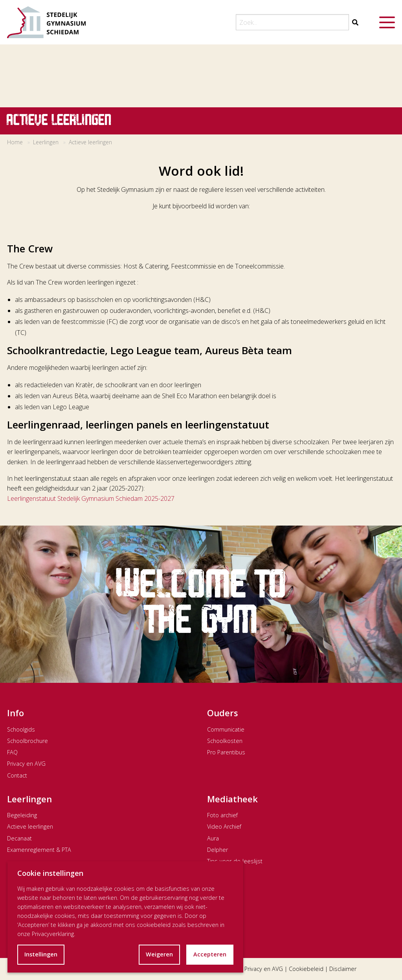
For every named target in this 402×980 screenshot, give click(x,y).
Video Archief (224, 826)
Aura (213, 838)
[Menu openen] (387, 22)
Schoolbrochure (28, 741)
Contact (17, 775)
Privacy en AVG (26, 764)
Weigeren (159, 954)
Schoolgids (21, 729)
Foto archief (222, 815)
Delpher (218, 850)
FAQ (12, 752)
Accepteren (210, 954)
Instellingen (41, 954)
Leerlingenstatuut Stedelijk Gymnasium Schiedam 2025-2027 (91, 498)
